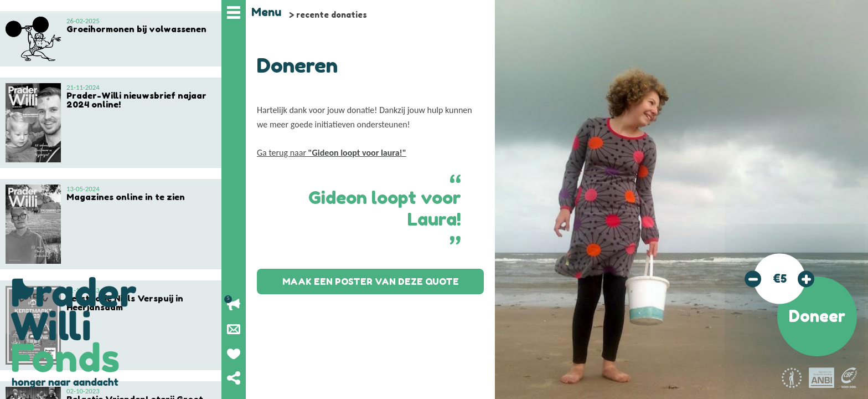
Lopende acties (234, 305)
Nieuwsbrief (234, 329)
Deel (234, 378)
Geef (234, 354)
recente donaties (332, 15)
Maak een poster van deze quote (371, 282)
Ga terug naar (332, 153)
